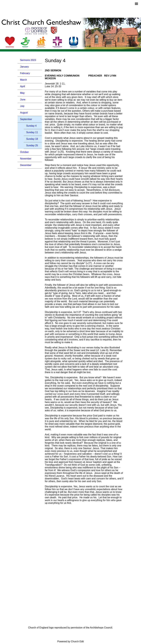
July (22, 106)
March (23, 80)
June (23, 99)
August (24, 113)
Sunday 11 (32, 132)
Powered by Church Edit (70, 641)
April (23, 86)
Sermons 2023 (28, 60)
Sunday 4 (31, 126)
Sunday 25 (32, 145)
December (26, 165)
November (26, 159)
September (26, 119)
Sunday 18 (32, 139)
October (24, 152)
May (22, 93)
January (24, 67)
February (25, 73)
